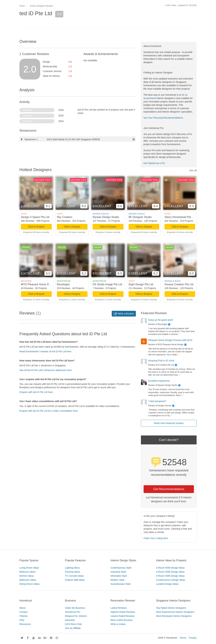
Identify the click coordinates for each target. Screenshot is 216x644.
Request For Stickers (76, 616)
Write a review (118, 624)
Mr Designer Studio (140, 217)
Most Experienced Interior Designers (175, 612)
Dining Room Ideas (29, 584)
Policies (23, 616)
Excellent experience (159, 381)
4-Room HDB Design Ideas (170, 572)
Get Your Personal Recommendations (163, 118)
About (23, 608)
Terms (183, 638)
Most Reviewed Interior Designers (174, 616)
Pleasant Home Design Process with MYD (170, 340)
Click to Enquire (36, 227)
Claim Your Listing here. (156, 538)
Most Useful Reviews (122, 620)
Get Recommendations (169, 489)
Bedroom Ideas (27, 572)
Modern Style (117, 580)
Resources (25, 624)
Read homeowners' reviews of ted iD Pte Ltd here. (46, 351)
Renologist (63, 284)
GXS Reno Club (73, 624)
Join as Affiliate (73, 628)
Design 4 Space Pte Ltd (35, 217)
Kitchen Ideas (27, 576)
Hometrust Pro (73, 612)
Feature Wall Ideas (75, 580)
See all (193, 170)
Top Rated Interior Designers (171, 608)
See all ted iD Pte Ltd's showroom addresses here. (46, 370)
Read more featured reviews (169, 423)
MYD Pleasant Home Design (38, 284)
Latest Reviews (119, 608)
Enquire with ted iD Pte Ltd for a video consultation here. (49, 411)
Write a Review (124, 314)
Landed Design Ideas (167, 584)
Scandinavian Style (121, 584)
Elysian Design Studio (106, 217)
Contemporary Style (121, 568)
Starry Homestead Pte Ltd (180, 217)
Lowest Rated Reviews (123, 616)
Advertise (70, 620)
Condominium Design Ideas (171, 580)
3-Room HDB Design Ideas (170, 568)
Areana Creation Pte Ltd (179, 284)
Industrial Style (118, 572)
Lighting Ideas (72, 568)
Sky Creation (65, 217)
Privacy (193, 638)
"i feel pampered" (157, 401)
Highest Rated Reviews (123, 612)
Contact (23, 612)
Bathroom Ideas (28, 580)
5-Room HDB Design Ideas (170, 576)
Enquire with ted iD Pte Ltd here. (36, 392)
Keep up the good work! (161, 320)
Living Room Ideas (29, 568)
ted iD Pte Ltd (36, 13)
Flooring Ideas (72, 572)
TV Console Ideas (74, 576)
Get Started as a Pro (154, 163)
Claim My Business (75, 608)
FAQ (22, 620)
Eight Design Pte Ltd (141, 284)
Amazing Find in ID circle (161, 361)
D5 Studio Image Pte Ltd (107, 284)
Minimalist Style (119, 576)
